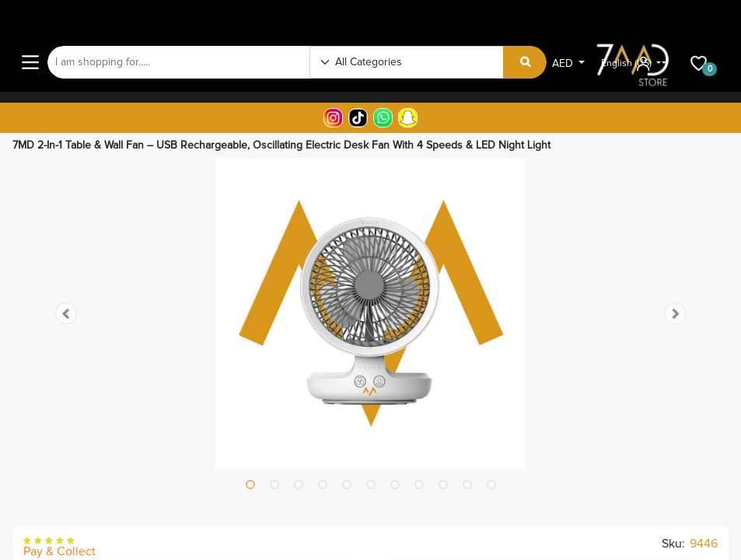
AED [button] (564, 64)
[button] (66, 313)
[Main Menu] (31, 63)
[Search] (525, 62)
